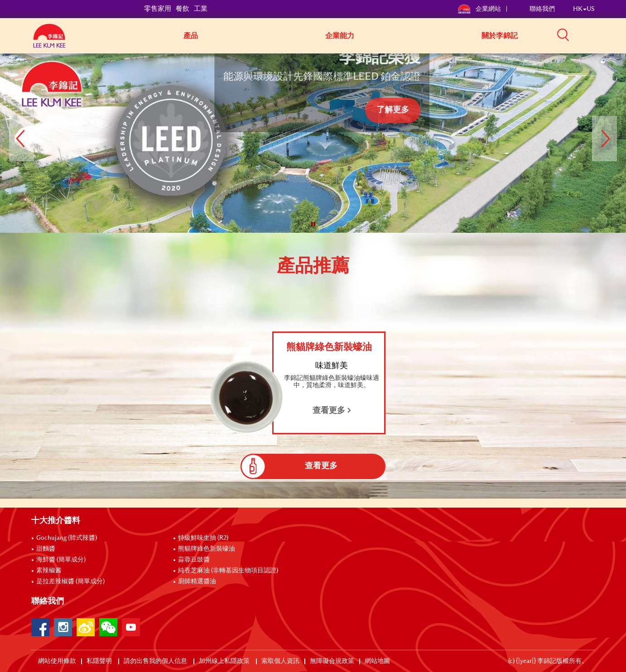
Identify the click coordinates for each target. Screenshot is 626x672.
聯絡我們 (542, 9)
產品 (191, 36)
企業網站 (480, 9)
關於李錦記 (500, 36)
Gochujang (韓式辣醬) (67, 538)
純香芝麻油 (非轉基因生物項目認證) (228, 571)
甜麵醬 (46, 549)
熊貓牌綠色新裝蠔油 (207, 549)
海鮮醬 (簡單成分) (61, 560)
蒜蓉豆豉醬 (194, 560)
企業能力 (340, 36)
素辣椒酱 (49, 571)
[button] (598, 35)
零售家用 (158, 9)
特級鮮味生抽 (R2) (203, 538)
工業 (201, 9)
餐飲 (183, 9)
